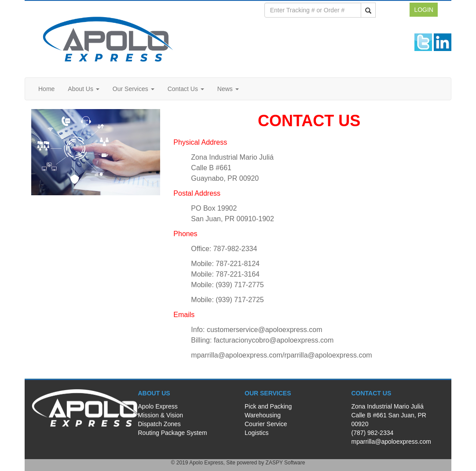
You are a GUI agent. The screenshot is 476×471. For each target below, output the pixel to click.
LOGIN (424, 10)
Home (46, 89)
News (228, 89)
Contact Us (186, 89)
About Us (83, 89)
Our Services (134, 89)
